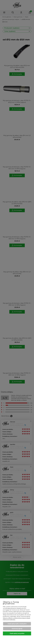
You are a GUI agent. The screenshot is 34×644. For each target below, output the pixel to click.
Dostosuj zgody (17, 629)
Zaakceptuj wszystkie (17, 633)
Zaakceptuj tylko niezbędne (17, 624)
